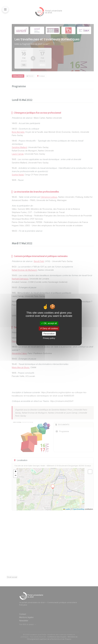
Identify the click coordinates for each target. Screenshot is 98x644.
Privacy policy (49, 338)
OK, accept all (49, 323)
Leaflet (67, 509)
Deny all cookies (49, 328)
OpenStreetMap (79, 509)
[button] (16, 472)
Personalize (49, 334)
